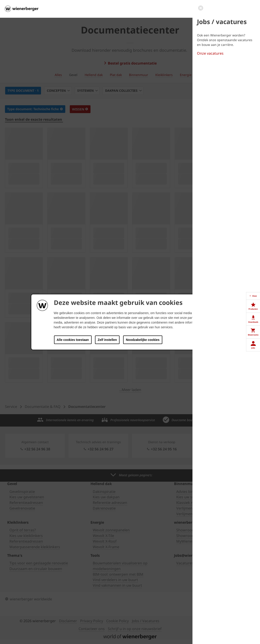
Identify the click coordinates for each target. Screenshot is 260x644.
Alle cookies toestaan (73, 340)
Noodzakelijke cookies (143, 340)
